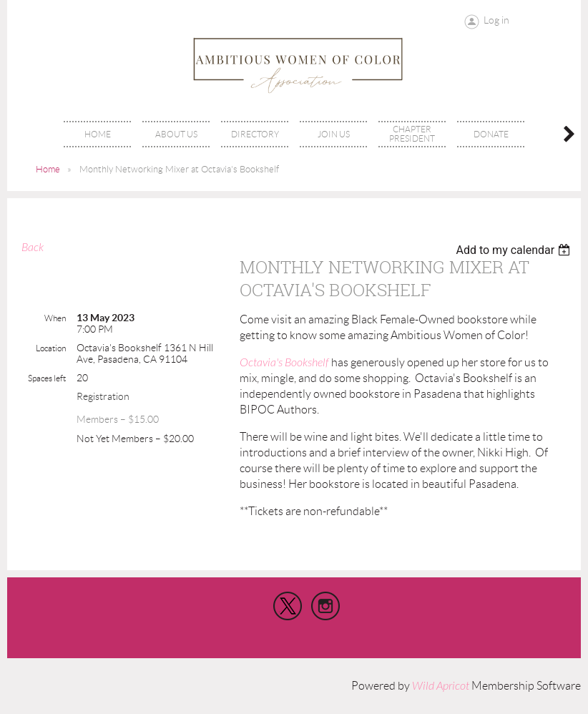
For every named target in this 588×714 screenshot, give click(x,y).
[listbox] (515, 250)
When (55, 318)
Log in (496, 20)
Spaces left (47, 378)
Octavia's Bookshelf (284, 363)
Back (33, 248)
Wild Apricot (441, 686)
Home (48, 169)
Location (51, 348)
